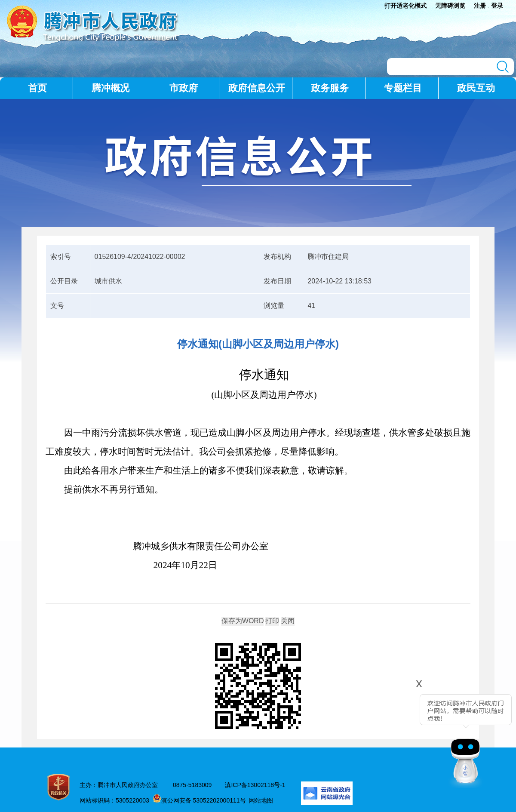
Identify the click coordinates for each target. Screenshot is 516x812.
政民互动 (476, 88)
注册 (480, 6)
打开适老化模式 (405, 6)
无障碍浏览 (450, 6)
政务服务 (330, 88)
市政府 (184, 88)
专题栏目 (403, 88)
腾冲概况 (111, 88)
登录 (497, 6)
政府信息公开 (257, 88)
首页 (37, 88)
